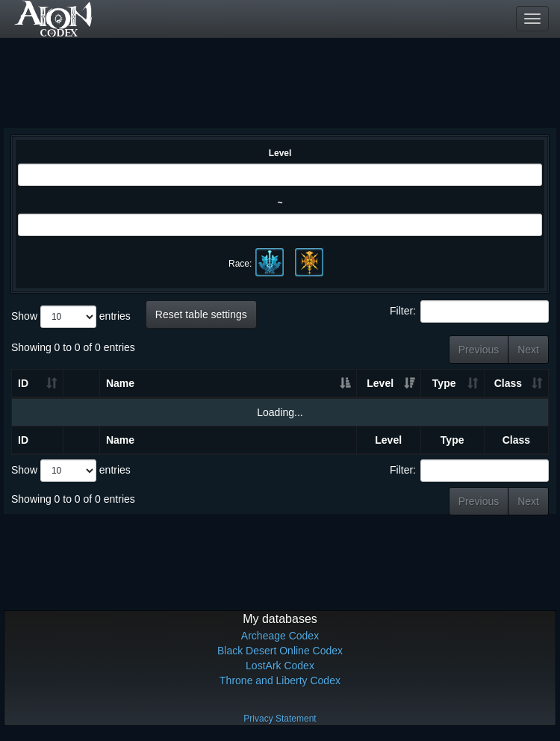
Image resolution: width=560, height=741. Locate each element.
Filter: (469, 311)
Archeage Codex (280, 636)
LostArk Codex (280, 666)
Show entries (71, 317)
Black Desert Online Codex (280, 651)
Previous (479, 350)
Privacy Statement (280, 719)
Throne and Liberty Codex (280, 680)
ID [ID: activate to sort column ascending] (23, 383)
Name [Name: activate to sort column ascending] (120, 383)
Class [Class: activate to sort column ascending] (508, 383)
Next (528, 350)
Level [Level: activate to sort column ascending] (380, 383)
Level (280, 153)
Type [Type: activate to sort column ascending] (444, 383)
